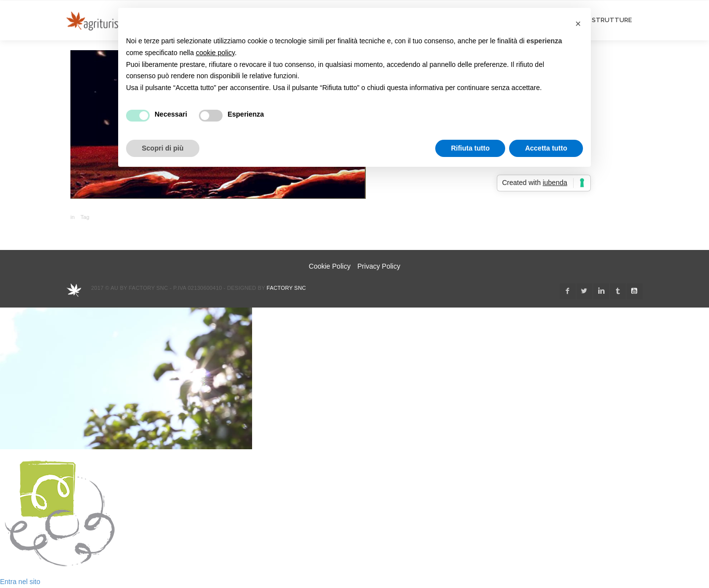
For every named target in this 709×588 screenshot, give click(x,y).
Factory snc (287, 288)
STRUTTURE (612, 20)
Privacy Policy (379, 266)
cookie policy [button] (215, 53)
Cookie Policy (330, 266)
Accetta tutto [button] (546, 148)
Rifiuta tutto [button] (470, 148)
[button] (578, 24)
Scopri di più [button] (163, 148)
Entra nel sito (20, 582)
